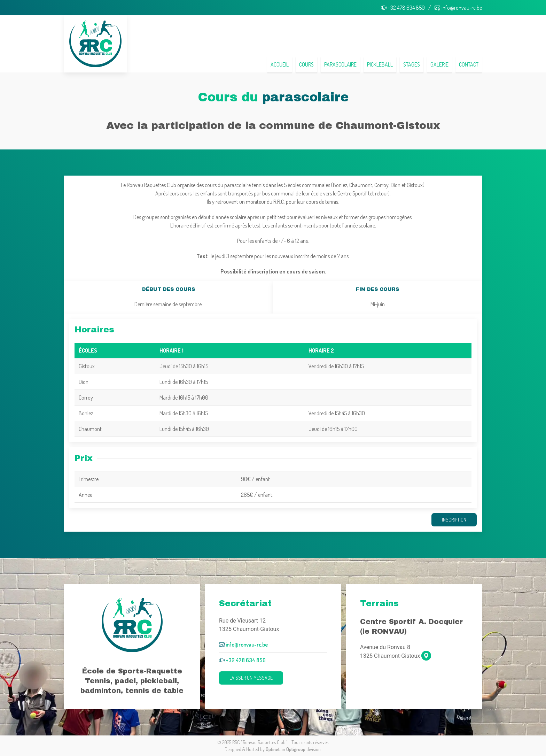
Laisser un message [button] (251, 678)
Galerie (439, 64)
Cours (306, 64)
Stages (412, 64)
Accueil (280, 64)
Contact (469, 64)
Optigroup (296, 749)
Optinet (273, 749)
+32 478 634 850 (403, 8)
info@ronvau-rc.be (458, 8)
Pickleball (380, 64)
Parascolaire (340, 64)
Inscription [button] (454, 520)
